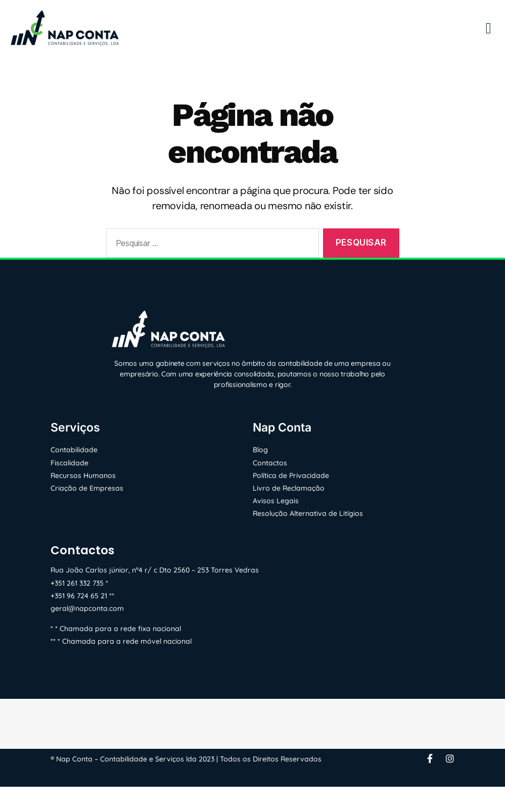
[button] (488, 28)
